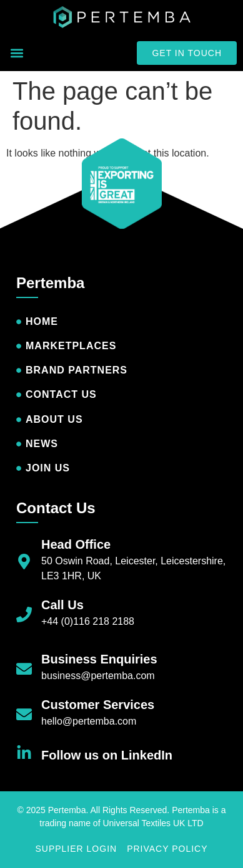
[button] (17, 53)
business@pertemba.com (98, 676)
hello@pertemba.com (89, 721)
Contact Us (56, 508)
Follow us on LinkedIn (107, 755)
